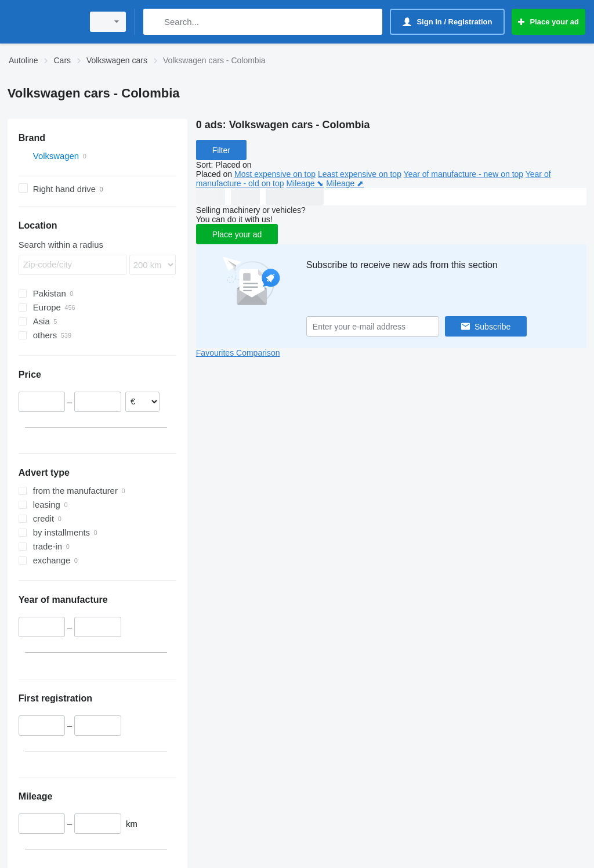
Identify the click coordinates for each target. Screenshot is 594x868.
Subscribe (492, 327)
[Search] (155, 22)
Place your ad (237, 234)
